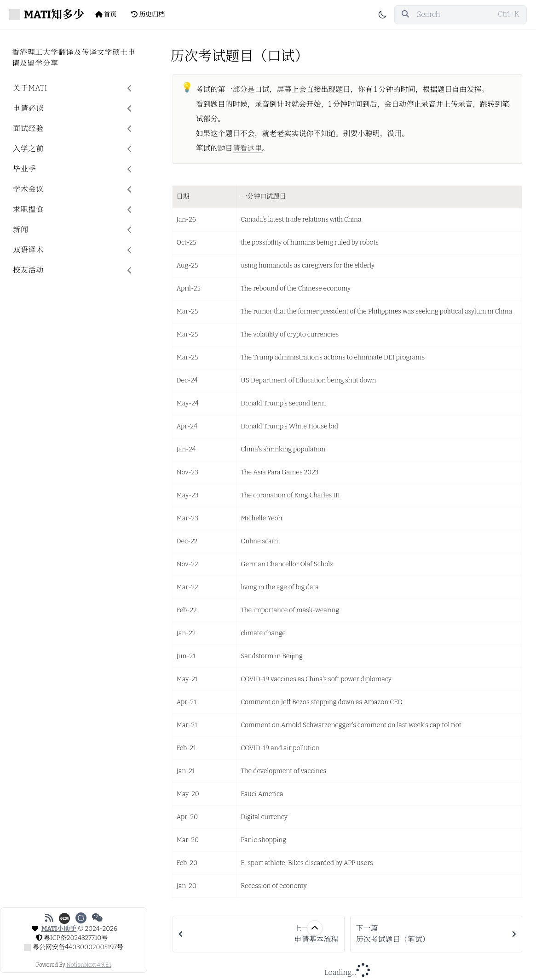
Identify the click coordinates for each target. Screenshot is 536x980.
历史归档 (148, 14)
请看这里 (248, 148)
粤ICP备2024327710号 (76, 938)
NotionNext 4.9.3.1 (89, 965)
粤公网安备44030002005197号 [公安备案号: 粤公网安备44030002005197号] (78, 947)
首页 (106, 14)
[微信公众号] (97, 918)
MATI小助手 (59, 929)
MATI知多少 (47, 15)
